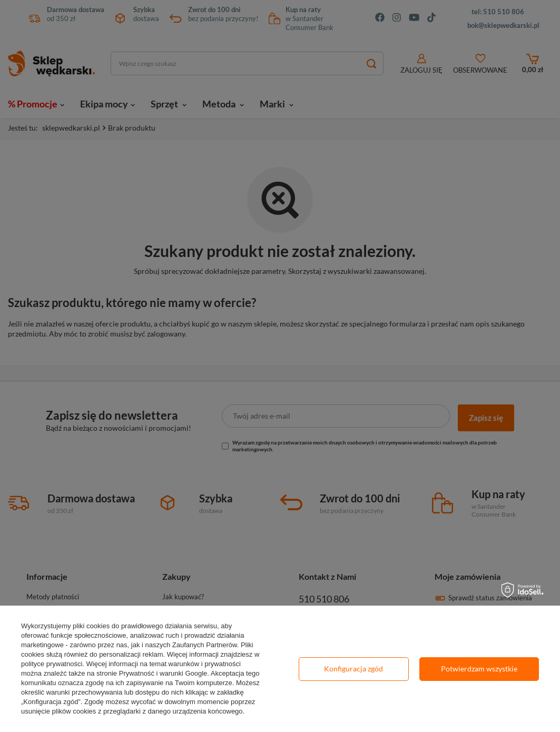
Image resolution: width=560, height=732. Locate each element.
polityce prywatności (52, 664)
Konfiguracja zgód (353, 669)
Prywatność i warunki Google (163, 673)
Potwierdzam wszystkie (479, 669)
